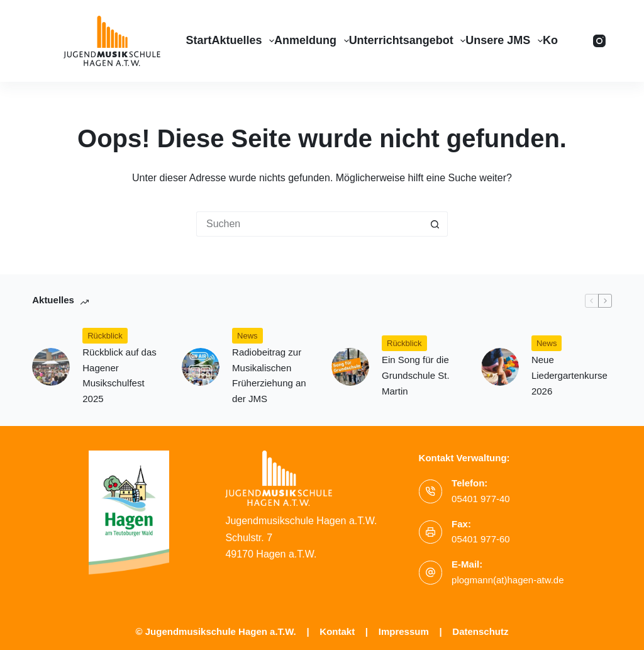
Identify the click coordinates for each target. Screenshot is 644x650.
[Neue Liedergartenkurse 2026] (500, 367)
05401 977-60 (481, 539)
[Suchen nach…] (309, 224)
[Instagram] (599, 41)
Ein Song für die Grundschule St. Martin (416, 375)
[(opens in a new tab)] (201, 367)
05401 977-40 (481, 499)
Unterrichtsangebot (408, 41)
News (247, 336)
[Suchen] (576, 41)
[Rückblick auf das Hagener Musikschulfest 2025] (51, 367)
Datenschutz (480, 631)
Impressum (404, 631)
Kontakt (337, 631)
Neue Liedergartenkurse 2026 (569, 375)
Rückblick (105, 336)
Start (198, 40)
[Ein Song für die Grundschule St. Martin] (350, 367)
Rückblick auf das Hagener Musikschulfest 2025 (119, 375)
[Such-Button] (435, 224)
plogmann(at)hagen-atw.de (508, 580)
